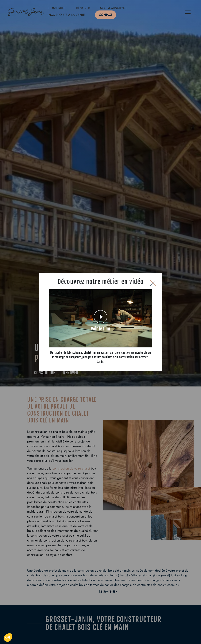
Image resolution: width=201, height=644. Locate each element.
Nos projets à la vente (67, 15)
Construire (57, 8)
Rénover (83, 8)
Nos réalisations (114, 8)
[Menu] (188, 12)
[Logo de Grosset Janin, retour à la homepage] (26, 12)
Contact (106, 15)
